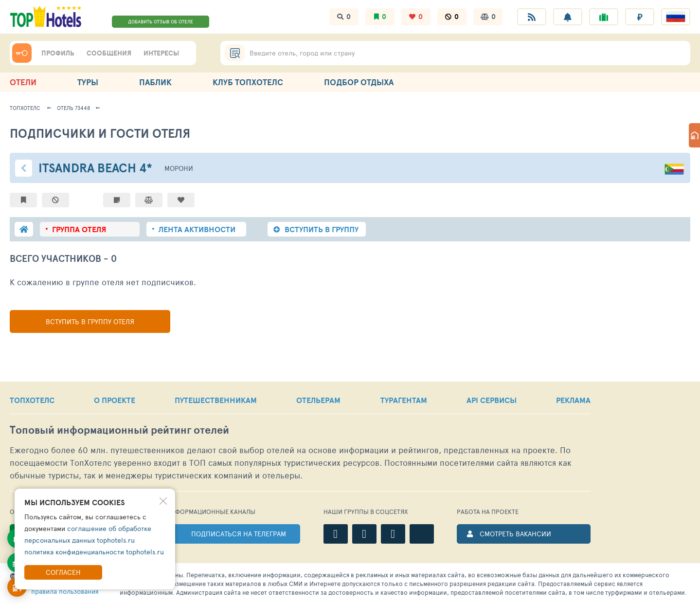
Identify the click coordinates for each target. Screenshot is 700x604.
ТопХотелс (25, 108)
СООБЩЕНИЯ (109, 53)
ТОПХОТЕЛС (32, 400)
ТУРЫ (88, 82)
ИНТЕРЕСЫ (161, 53)
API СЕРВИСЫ (492, 400)
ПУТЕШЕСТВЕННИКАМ (216, 400)
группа (79, 229)
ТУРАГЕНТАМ (404, 400)
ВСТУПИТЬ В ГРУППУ (322, 229)
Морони (179, 168)
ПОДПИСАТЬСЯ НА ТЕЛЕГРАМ (239, 534)
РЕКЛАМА (573, 400)
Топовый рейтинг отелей (119, 430)
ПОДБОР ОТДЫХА (359, 82)
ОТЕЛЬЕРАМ (318, 400)
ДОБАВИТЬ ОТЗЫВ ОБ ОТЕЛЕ (161, 21)
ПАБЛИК (155, 82)
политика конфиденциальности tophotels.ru (94, 552)
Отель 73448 (73, 108)
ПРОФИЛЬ (58, 53)
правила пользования (65, 591)
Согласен (63, 572)
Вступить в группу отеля (90, 321)
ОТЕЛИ (23, 82)
